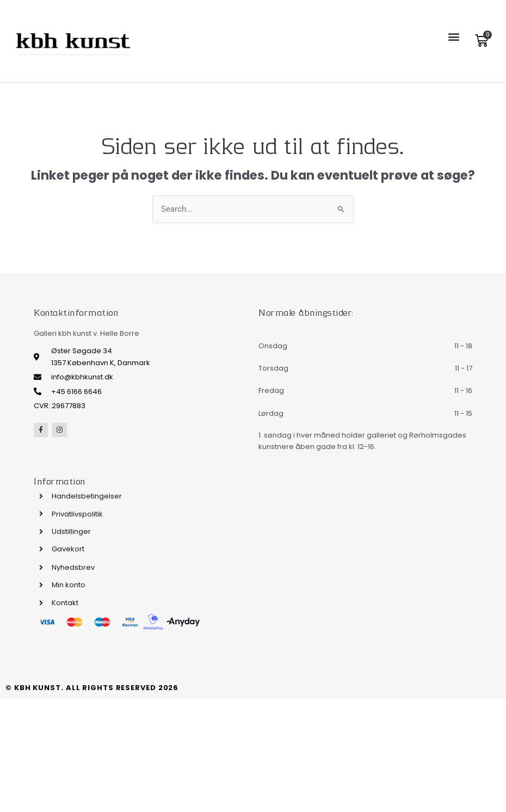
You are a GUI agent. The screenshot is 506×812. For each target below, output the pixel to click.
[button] (453, 36)
